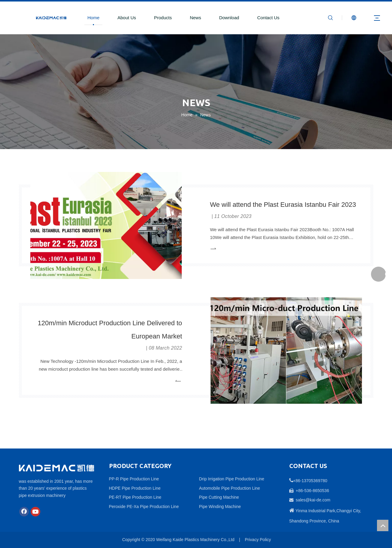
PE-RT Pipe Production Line (135, 497)
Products (163, 18)
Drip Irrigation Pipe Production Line (232, 479)
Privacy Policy (258, 540)
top (383, 525)
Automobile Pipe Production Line (230, 488)
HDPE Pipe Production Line (135, 488)
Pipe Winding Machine (220, 507)
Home (93, 18)
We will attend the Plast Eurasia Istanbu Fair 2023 (283, 204)
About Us (127, 18)
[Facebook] (24, 512)
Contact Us (268, 18)
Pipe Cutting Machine (219, 497)
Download (229, 18)
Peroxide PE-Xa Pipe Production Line (144, 507)
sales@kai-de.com (313, 500)
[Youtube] (35, 512)
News (196, 18)
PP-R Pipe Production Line (134, 479)
